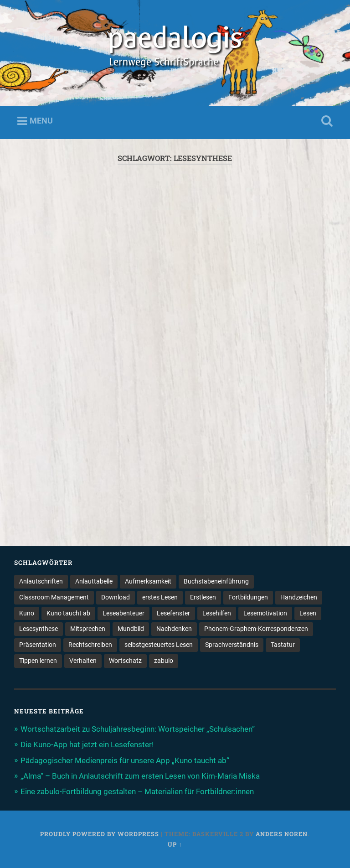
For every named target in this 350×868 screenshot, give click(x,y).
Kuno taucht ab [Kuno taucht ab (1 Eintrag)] (68, 613)
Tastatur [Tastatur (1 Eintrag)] (283, 645)
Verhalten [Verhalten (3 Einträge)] (83, 661)
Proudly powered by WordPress (100, 834)
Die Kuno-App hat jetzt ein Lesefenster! (87, 744)
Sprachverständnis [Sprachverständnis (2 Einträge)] (232, 645)
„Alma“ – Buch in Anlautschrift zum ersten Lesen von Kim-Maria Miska (140, 776)
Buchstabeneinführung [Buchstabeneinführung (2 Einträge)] (216, 581)
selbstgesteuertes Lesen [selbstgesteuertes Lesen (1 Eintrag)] (159, 645)
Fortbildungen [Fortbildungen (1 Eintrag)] (248, 597)
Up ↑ (175, 844)
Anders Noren (282, 834)
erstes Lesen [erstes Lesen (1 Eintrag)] (160, 597)
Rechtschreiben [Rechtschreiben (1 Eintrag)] (90, 645)
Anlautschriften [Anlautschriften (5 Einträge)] (41, 581)
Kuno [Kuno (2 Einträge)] (27, 613)
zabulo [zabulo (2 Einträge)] (164, 661)
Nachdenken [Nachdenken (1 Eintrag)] (174, 629)
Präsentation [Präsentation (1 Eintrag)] (38, 645)
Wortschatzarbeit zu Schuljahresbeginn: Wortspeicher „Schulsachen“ (138, 729)
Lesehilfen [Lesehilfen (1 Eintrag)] (217, 613)
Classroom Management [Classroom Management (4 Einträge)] (54, 597)
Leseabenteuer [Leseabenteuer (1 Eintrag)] (124, 613)
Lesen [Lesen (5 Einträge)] (308, 613)
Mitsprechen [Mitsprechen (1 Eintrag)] (88, 629)
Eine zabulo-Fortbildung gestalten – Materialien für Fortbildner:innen (137, 791)
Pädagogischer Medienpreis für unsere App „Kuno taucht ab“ (125, 760)
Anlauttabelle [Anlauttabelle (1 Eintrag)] (94, 581)
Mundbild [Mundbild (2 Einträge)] (131, 629)
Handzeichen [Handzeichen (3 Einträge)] (299, 597)
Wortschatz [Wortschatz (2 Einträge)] (125, 661)
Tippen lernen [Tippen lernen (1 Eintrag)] (38, 661)
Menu (41, 121)
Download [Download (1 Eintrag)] (116, 597)
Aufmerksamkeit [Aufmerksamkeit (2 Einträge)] (148, 581)
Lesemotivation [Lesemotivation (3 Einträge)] (265, 613)
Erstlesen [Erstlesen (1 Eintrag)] (203, 597)
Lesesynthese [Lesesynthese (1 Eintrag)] (39, 629)
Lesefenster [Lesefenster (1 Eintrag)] (173, 613)
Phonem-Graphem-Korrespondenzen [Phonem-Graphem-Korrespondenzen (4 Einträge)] (256, 629)
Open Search (325, 121)
